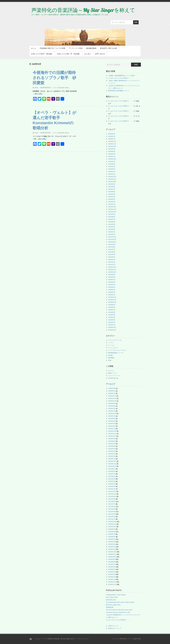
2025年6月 (112, 151)
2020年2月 (112, 292)
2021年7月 (112, 249)
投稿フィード (113, 373)
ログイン (111, 371)
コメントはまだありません (61, 88)
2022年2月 (112, 232)
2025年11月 (112, 144)
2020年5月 (112, 285)
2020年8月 (112, 277)
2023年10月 (112, 182)
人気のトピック (113, 626)
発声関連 (111, 358)
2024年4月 (112, 169)
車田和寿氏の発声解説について (119, 91)
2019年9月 (112, 305)
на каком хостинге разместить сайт (118, 612)
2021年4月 (112, 257)
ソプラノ (111, 343)
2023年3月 (112, 199)
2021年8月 (112, 247)
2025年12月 (112, 141)
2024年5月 (112, 167)
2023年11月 (112, 179)
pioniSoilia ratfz (111, 600)
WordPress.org (113, 378)
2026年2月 (112, 136)
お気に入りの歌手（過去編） (42, 54)
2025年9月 (112, 149)
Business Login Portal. (113, 605)
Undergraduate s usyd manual (116, 595)
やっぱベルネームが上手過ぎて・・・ (121, 78)
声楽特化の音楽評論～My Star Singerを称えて (83, 10)
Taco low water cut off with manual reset (119, 610)
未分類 (110, 355)
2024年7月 (112, 161)
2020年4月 (112, 287)
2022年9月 (112, 214)
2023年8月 (112, 187)
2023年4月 (112, 197)
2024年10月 (112, 159)
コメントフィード (114, 376)
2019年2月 (112, 322)
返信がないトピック (115, 628)
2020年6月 (112, 282)
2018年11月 (112, 330)
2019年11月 (112, 300)
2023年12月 (112, 177)
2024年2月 (112, 172)
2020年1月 (112, 295)
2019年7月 (112, 310)
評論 (110, 360)
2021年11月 (112, 239)
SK (137, 116)
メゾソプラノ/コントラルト (117, 350)
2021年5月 (112, 254)
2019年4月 (112, 317)
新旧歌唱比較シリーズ (116, 353)
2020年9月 (112, 275)
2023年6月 (112, 192)
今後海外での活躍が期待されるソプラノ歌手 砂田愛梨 (54, 78)
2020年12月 (112, 267)
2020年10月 (112, 272)
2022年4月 (112, 227)
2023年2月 (112, 202)
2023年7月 (112, 189)
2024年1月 (112, 174)
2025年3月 (112, 154)
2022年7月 (112, 219)
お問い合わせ (100, 54)
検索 (136, 22)
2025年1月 (112, 156)
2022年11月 (112, 209)
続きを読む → (40, 94)
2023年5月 (112, 194)
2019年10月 (112, 302)
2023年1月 (112, 204)
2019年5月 (112, 315)
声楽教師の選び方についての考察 (52, 48)
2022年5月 (112, 224)
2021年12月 (112, 237)
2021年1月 (112, 265)
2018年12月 (112, 327)
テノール (111, 345)
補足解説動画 (91, 48)
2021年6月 (112, 252)
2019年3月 (112, 320)
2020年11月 (112, 270)
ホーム (34, 48)
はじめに (88, 54)
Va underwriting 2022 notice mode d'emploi (120, 602)
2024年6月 (112, 164)
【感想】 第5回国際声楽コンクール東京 (121, 76)
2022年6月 (112, 222)
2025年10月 (112, 146)
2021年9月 (112, 244)
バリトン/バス (113, 348)
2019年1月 (112, 325)
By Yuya (35, 88)
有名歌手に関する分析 (109, 48)
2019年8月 (112, 307)
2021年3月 (112, 260)
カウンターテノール (115, 340)
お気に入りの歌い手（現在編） (69, 54)
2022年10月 (112, 212)
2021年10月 (112, 242)
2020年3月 (112, 290)
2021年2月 (112, 262)
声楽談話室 (110, 607)
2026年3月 (112, 134)
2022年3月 (112, 229)
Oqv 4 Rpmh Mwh (112, 597)
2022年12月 (112, 207)
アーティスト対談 (76, 48)
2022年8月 (112, 217)
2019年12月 (112, 297)
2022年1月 (112, 234)
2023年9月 (112, 184)
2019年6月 (112, 312)
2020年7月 (112, 280)
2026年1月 (112, 139)
